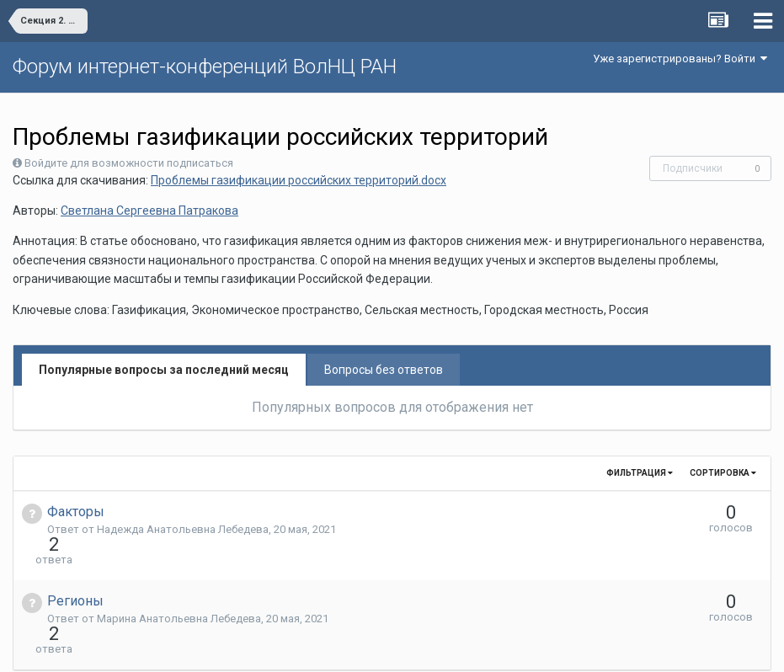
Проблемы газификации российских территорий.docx (299, 180)
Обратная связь (418, 647)
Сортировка (723, 473)
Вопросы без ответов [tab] (384, 370)
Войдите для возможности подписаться (129, 163)
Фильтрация (640, 473)
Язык (340, 647)
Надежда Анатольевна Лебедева (183, 529)
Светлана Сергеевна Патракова (149, 211)
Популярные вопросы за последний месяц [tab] (164, 370)
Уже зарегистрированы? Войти (680, 59)
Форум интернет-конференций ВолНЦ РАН (205, 67)
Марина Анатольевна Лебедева (179, 588)
